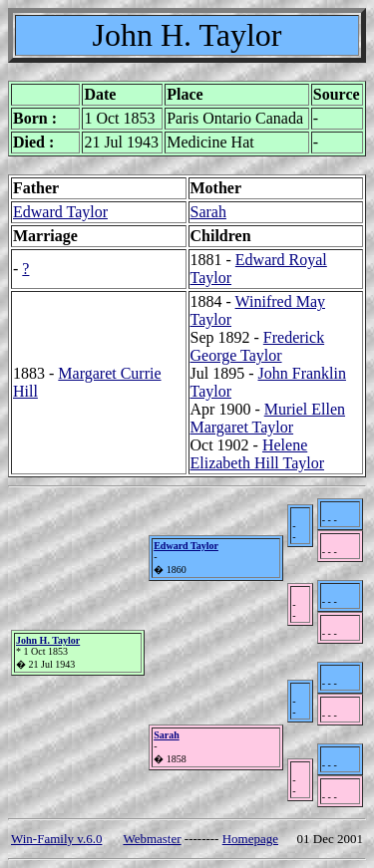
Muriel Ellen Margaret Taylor (268, 418)
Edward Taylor (60, 212)
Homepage (250, 839)
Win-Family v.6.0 (56, 839)
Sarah (208, 212)
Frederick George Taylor (258, 346)
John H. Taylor (48, 640)
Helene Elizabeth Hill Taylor (258, 454)
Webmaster (152, 839)
